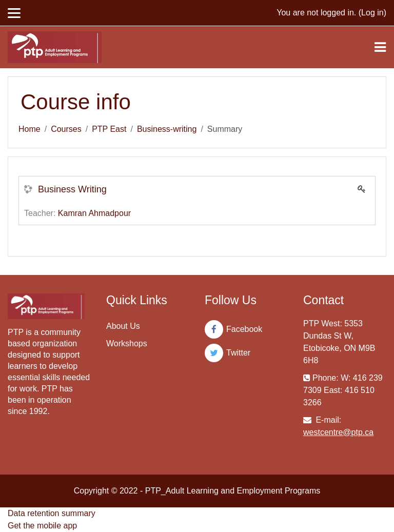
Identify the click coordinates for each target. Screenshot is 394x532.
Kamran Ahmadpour (94, 213)
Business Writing (72, 189)
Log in (372, 13)
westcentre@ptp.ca (338, 432)
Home (29, 129)
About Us (123, 326)
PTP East (109, 129)
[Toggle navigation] (380, 47)
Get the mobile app (42, 526)
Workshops (127, 343)
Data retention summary (52, 513)
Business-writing (167, 129)
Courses (66, 129)
